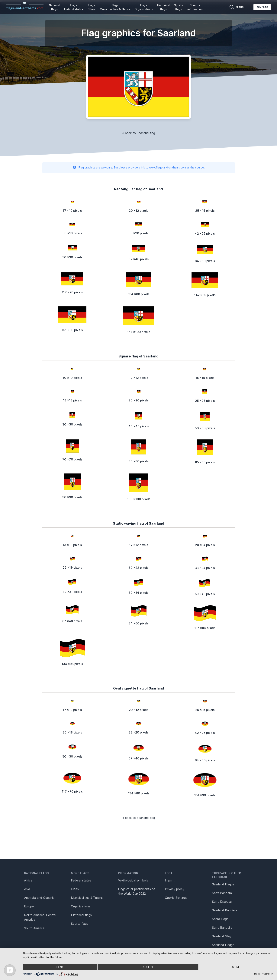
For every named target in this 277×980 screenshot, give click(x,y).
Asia (27, 889)
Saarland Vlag (222, 936)
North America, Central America (40, 917)
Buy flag (262, 7)
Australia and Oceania (39, 898)
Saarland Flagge (223, 884)
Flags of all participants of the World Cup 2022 (137, 891)
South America (34, 928)
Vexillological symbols (133, 880)
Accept (148, 967)
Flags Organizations (144, 7)
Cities (75, 889)
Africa (28, 880)
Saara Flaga (220, 919)
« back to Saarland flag (139, 133)
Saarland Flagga (223, 945)
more (236, 967)
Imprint (170, 880)
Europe (29, 906)
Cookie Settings (176, 898)
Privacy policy (175, 889)
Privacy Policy (267, 974)
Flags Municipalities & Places (115, 7)
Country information (195, 7)
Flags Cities (91, 7)
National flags (54, 7)
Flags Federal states (74, 7)
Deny (60, 967)
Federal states (81, 880)
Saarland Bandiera (225, 910)
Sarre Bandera (222, 893)
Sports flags (179, 7)
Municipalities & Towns (87, 898)
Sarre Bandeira (222, 928)
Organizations (81, 906)
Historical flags (163, 7)
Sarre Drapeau (222, 902)
